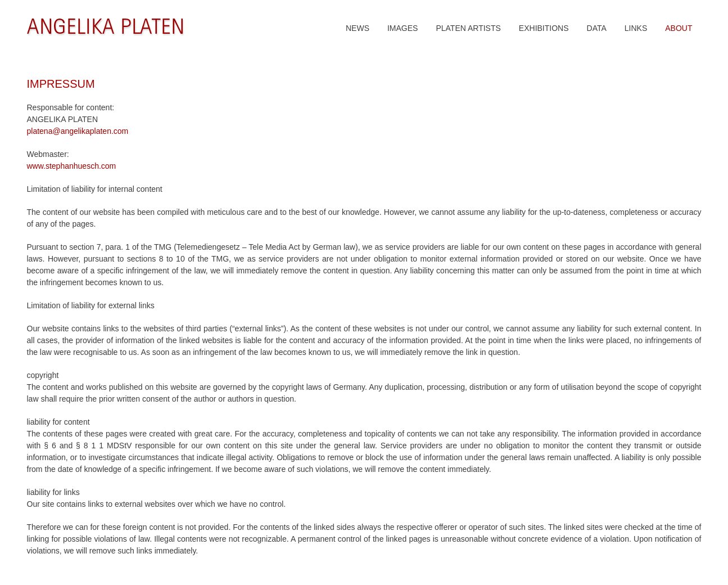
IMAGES (403, 28)
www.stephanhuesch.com (72, 166)
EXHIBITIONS (544, 28)
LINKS (636, 28)
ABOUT (679, 28)
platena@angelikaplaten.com (78, 131)
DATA (597, 28)
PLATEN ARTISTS (468, 28)
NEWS (358, 28)
